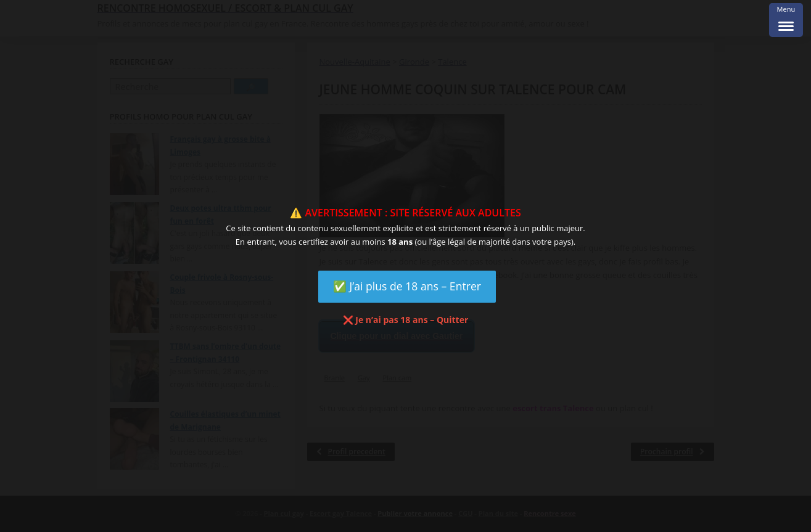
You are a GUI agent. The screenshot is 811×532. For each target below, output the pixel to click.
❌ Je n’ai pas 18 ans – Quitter (406, 320)
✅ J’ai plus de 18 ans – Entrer (407, 286)
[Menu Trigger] (786, 20)
